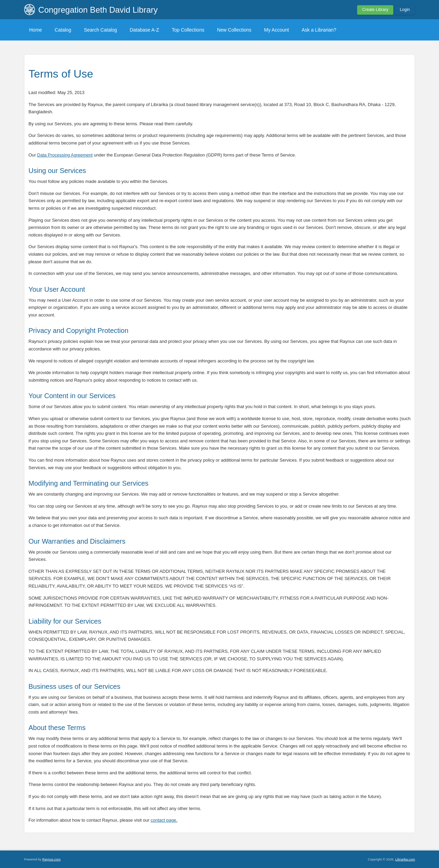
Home (35, 30)
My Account (276, 30)
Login (405, 10)
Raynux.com (51, 859)
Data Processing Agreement (65, 155)
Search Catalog (101, 30)
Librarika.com (405, 859)
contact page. (164, 820)
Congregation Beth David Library (98, 10)
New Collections (234, 30)
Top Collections (188, 30)
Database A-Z (144, 30)
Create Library (375, 10)
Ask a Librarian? (319, 30)
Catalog (63, 30)
